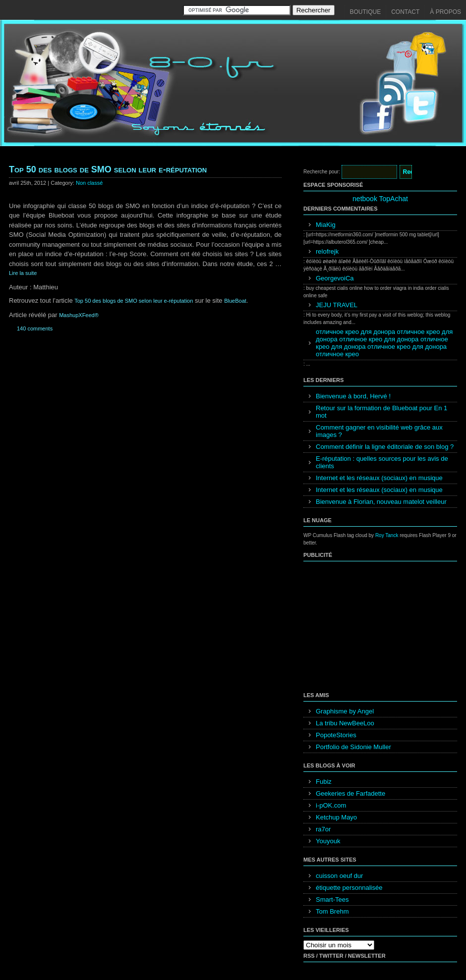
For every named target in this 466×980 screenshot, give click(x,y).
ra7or (323, 829)
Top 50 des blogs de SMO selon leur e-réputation (108, 169)
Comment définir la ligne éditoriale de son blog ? (385, 447)
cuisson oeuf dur (339, 876)
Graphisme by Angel (345, 711)
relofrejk (327, 251)
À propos (445, 12)
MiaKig (326, 225)
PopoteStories (336, 735)
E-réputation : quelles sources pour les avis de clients (382, 462)
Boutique (366, 12)
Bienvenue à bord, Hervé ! (353, 396)
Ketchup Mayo (336, 817)
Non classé (89, 183)
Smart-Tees (332, 899)
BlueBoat (235, 301)
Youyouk (328, 841)
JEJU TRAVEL (337, 305)
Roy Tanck (387, 535)
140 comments (35, 328)
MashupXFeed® (79, 315)
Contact (405, 12)
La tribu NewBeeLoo (345, 723)
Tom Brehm (332, 911)
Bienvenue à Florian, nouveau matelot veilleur (381, 502)
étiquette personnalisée (349, 888)
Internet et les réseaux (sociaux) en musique (379, 478)
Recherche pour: (322, 172)
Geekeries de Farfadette (350, 793)
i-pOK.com (331, 805)
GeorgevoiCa (335, 278)
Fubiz (324, 782)
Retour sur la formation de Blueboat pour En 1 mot (381, 412)
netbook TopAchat (380, 199)
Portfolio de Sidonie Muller (353, 747)
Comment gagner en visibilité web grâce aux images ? (379, 431)
